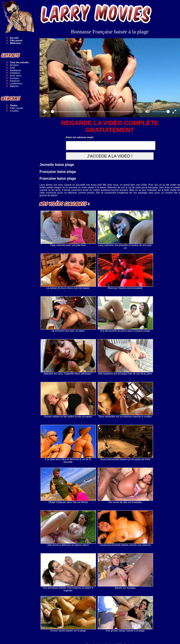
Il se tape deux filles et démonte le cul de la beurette (68, 444)
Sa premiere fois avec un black (68, 314)
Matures (14, 86)
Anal (12, 68)
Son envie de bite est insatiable (125, 486)
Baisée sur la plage (125, 571)
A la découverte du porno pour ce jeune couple (125, 314)
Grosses (14, 78)
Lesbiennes (16, 83)
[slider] (92, 112)
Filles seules (17, 108)
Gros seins (16, 76)
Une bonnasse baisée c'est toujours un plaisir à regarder (68, 573)
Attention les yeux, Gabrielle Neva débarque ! (68, 357)
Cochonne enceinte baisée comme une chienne (125, 528)
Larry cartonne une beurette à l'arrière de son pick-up (125, 230)
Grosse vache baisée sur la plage (68, 614)
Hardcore (15, 81)
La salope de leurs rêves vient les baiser (68, 271)
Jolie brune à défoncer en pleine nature (68, 528)
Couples (14, 111)
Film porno (16, 40)
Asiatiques (15, 70)
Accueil (14, 38)
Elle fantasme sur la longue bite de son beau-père (125, 357)
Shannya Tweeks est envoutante (125, 271)
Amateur (14, 65)
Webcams (15, 43)
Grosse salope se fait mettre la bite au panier (68, 400)
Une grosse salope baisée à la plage (125, 614)
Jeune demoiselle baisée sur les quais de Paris (125, 443)
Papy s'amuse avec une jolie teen (68, 229)
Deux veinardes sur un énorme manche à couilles (125, 400)
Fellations (15, 73)
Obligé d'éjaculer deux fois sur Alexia (68, 486)
